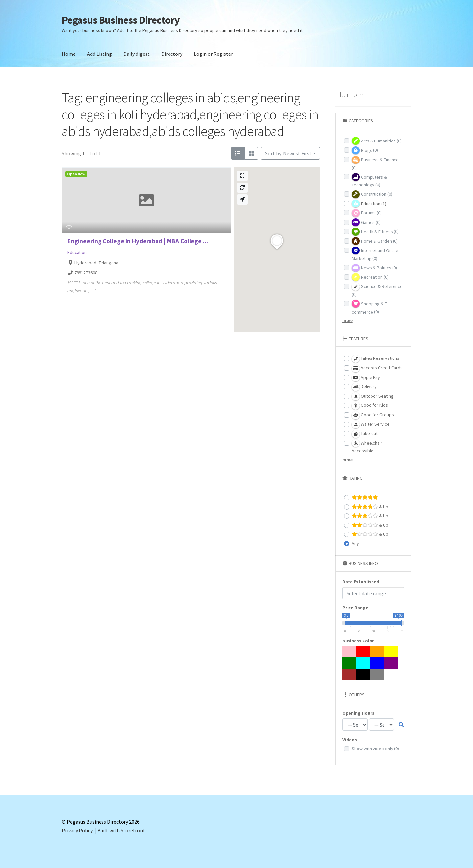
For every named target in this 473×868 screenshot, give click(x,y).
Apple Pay (366, 378)
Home (69, 54)
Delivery (364, 387)
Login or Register (213, 54)
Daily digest (137, 54)
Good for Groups (373, 415)
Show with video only (375, 749)
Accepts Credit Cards (377, 368)
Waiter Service (371, 424)
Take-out (365, 434)
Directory (172, 54)
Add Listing (100, 54)
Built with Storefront (121, 830)
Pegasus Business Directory (121, 20)
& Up (370, 507)
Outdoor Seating (373, 396)
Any (355, 543)
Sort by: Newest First (288, 153)
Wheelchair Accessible (367, 446)
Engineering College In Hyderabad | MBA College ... (138, 241)
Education (77, 252)
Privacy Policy (77, 830)
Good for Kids (370, 406)
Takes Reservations (376, 359)
